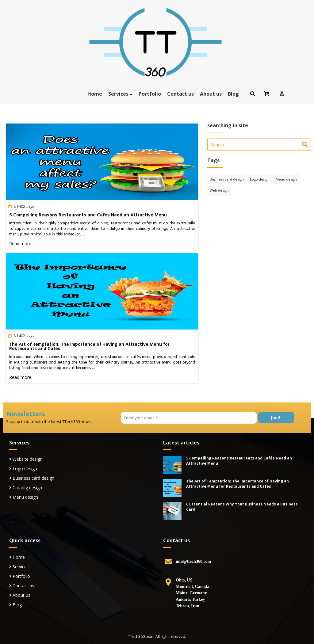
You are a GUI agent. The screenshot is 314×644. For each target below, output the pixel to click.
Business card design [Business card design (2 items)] (227, 179)
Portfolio (150, 94)
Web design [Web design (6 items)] (219, 190)
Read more (20, 244)
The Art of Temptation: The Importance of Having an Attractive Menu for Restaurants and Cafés (89, 347)
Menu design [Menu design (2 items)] (286, 179)
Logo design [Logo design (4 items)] (260, 179)
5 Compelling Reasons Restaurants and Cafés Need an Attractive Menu (88, 215)
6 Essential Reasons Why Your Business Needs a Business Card (242, 507)
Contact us (180, 94)
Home (95, 94)
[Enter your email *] (189, 418)
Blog (233, 94)
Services (118, 94)
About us (211, 94)
